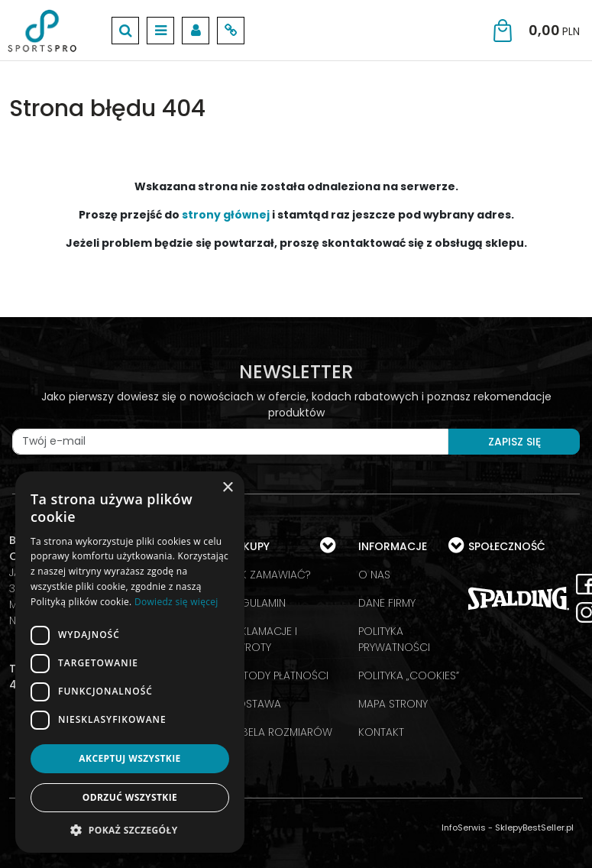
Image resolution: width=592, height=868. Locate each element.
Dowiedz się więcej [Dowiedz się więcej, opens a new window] (176, 602)
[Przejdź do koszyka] (554, 30)
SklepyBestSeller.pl (534, 828)
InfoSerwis (464, 828)
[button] (130, 830)
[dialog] (130, 662)
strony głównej (226, 215)
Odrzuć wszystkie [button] (130, 797)
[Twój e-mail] (230, 442)
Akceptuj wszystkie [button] (129, 758)
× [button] (227, 488)
